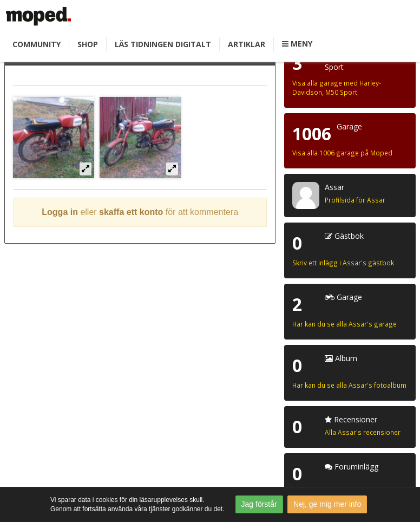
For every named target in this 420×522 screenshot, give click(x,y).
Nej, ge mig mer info (327, 504)
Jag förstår (259, 504)
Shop (88, 44)
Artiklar (247, 44)
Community (37, 44)
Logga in (60, 212)
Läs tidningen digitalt (163, 44)
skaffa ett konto (131, 212)
